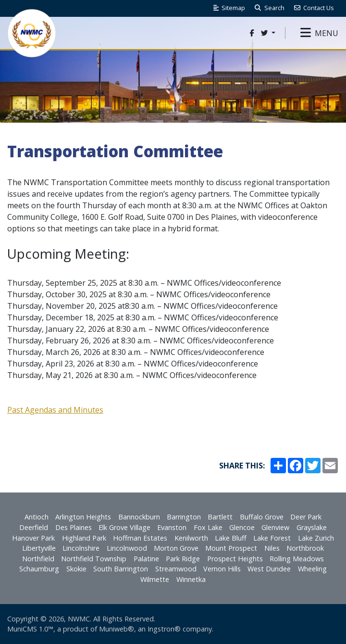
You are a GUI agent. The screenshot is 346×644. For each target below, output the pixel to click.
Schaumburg (39, 569)
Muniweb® (117, 629)
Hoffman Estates (140, 538)
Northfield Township (94, 559)
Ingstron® (164, 629)
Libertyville (39, 548)
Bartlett (220, 517)
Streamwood (176, 569)
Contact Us (314, 8)
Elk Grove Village (124, 527)
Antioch (37, 517)
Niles (272, 548)
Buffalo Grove (262, 517)
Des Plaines (74, 527)
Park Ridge (183, 559)
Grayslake (312, 527)
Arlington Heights (83, 517)
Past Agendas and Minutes (55, 410)
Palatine (146, 559)
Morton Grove (176, 548)
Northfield (38, 559)
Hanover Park (33, 538)
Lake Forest (272, 538)
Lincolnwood (127, 548)
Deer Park (306, 517)
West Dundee (269, 569)
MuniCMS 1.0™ (30, 629)
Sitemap (229, 8)
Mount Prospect (231, 548)
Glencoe (242, 527)
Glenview (275, 527)
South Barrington (121, 569)
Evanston (172, 527)
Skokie (76, 569)
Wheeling (312, 569)
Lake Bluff (231, 538)
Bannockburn (139, 517)
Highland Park (84, 538)
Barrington (184, 517)
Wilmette (155, 579)
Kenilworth (191, 538)
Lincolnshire (81, 548)
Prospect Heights (235, 559)
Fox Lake (208, 527)
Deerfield (34, 527)
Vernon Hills (222, 569)
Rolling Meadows (297, 559)
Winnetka (191, 579)
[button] (319, 33)
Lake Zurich (316, 538)
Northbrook (305, 548)
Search (269, 8)
